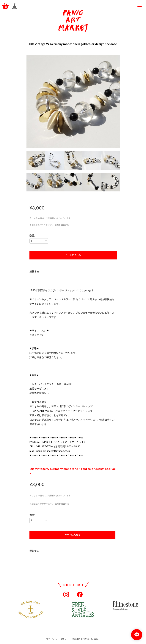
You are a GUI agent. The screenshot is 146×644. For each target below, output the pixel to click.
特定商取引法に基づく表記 (85, 639)
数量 (32, 235)
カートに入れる (73, 255)
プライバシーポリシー (57, 639)
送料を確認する (62, 225)
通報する (34, 271)
